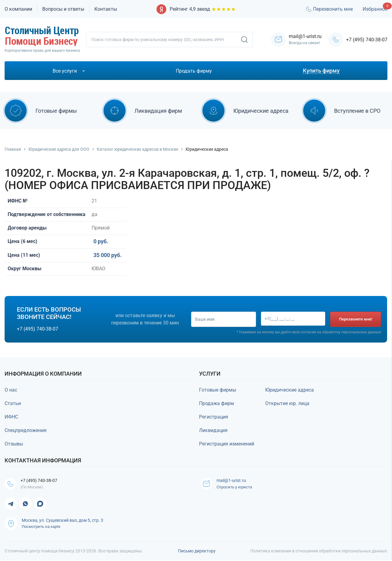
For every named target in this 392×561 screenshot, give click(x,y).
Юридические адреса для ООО (59, 149)
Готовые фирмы (218, 390)
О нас (11, 390)
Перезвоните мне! (356, 319)
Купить (19, 286)
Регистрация (214, 417)
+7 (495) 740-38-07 (367, 40)
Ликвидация (213, 430)
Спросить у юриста (236, 488)
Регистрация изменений (227, 444)
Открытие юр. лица (287, 403)
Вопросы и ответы (63, 9)
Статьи (13, 403)
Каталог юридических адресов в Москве (138, 149)
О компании (18, 9)
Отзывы (14, 444)
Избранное (375, 9)
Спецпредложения (26, 430)
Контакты (106, 9)
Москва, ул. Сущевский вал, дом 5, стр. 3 (62, 521)
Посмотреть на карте (41, 527)
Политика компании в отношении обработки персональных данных (319, 552)
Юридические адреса (290, 390)
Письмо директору (197, 552)
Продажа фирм (217, 403)
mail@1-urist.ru (234, 481)
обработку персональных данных (352, 332)
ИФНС (11, 417)
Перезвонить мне (329, 9)
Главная (13, 149)
